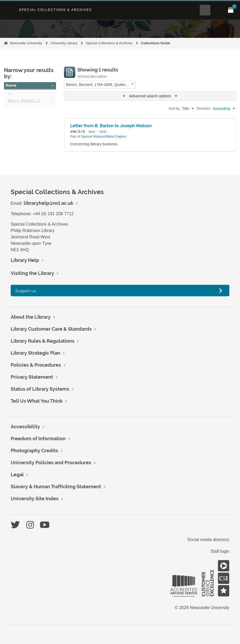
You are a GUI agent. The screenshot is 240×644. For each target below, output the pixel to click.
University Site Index (35, 499)
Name (11, 85)
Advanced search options (150, 96)
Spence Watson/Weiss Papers (104, 137)
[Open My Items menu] (231, 10)
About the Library (31, 317)
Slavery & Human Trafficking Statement (56, 487)
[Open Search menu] (205, 10)
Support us (26, 291)
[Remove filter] (133, 84)
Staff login (220, 551)
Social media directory (208, 540)
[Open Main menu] (218, 10)
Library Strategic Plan (35, 353)
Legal (17, 475)
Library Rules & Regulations (43, 341)
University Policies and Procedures (51, 463)
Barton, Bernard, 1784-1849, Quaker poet (42, 102)
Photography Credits (34, 451)
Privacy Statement (32, 377)
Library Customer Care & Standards (51, 329)
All (10, 95)
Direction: (204, 108)
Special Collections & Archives (55, 10)
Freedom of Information (38, 439)
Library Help (25, 260)
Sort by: (175, 108)
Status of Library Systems (40, 389)
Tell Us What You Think (37, 401)
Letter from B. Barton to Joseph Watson (111, 126)
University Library (64, 43)
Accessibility (25, 427)
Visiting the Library (32, 273)
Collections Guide (156, 43)
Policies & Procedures (36, 365)
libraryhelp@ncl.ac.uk (49, 203)
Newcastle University (26, 43)
